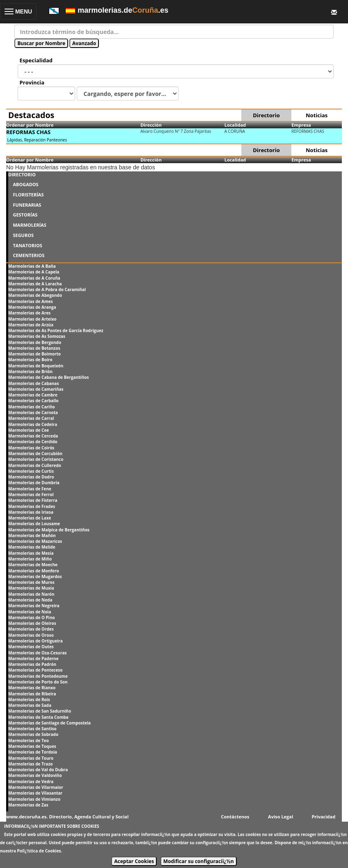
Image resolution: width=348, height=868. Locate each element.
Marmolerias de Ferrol (31, 494)
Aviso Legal (280, 817)
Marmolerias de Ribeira (32, 694)
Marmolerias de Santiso (32, 729)
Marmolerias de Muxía (31, 588)
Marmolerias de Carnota (33, 412)
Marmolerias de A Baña (32, 266)
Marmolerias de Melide (32, 547)
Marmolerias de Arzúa (31, 325)
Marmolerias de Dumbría (34, 483)
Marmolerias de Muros (31, 582)
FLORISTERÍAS (28, 195)
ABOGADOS (25, 184)
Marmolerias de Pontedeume (38, 676)
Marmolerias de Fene (30, 489)
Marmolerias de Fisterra (33, 500)
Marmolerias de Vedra (31, 781)
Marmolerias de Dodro (31, 477)
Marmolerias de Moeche (33, 565)
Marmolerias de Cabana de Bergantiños (48, 377)
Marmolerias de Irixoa (31, 512)
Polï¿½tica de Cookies (39, 851)
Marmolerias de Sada (30, 705)
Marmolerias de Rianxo (32, 688)
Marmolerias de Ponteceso (35, 670)
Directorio (266, 115)
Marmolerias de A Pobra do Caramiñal (47, 289)
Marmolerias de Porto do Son (38, 682)
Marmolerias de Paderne (33, 658)
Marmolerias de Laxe (30, 518)
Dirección (151, 125)
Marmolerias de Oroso (31, 635)
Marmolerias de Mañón (32, 535)
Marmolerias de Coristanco (36, 459)
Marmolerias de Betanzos (34, 348)
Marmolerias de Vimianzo (34, 799)
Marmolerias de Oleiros (32, 623)
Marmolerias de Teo (29, 740)
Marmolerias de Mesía (31, 553)
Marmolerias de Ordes (31, 629)
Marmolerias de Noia (30, 612)
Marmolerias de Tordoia (33, 752)
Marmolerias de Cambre (33, 395)
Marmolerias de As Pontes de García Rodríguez (56, 330)
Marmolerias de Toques (32, 746)
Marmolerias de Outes (31, 647)
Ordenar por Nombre (30, 125)
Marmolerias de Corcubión (35, 453)
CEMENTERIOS (29, 255)
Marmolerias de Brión (30, 371)
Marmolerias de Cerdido (33, 442)
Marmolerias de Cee (29, 430)
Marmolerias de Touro (31, 758)
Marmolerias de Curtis (31, 471)
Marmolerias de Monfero (34, 571)
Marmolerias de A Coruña (34, 278)
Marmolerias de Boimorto (34, 354)
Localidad (235, 125)
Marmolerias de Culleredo (35, 465)
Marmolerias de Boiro (30, 360)
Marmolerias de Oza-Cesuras (38, 653)
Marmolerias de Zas (28, 805)
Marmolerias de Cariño (32, 407)
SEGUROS (23, 235)
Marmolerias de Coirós (31, 448)
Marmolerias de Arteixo (32, 319)
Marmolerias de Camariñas (36, 389)
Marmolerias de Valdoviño (35, 775)
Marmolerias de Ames (31, 301)
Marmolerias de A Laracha (35, 284)
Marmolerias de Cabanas (33, 383)
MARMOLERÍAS (29, 225)
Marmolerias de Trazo (30, 764)
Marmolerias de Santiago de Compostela (49, 723)
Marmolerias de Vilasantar (35, 793)
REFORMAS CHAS (28, 132)
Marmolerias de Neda (30, 600)
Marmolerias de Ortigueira (35, 641)
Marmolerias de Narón (31, 594)
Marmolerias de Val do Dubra (38, 770)
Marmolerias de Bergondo (35, 342)
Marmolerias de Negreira (34, 606)
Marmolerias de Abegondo (35, 295)
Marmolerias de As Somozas (37, 336)
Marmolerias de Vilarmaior (36, 787)
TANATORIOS (27, 245)
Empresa (301, 125)
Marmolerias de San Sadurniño (40, 711)
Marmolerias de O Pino (32, 617)
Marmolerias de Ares (29, 313)
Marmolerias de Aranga (32, 307)
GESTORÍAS (25, 215)
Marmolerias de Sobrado (33, 734)
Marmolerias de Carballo (33, 401)
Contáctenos (235, 817)
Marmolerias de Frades (32, 506)
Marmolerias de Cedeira (33, 424)
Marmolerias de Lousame (34, 524)
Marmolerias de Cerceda (33, 436)
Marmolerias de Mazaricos (35, 541)
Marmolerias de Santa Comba (38, 717)
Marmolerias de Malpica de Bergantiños (49, 530)
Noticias (317, 115)
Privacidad (323, 817)
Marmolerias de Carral (31, 418)
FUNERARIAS (27, 205)
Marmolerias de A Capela (34, 272)
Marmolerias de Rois (29, 699)
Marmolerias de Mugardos (35, 576)
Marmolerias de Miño (30, 559)
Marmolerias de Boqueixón (36, 366)
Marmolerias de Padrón (32, 664)
